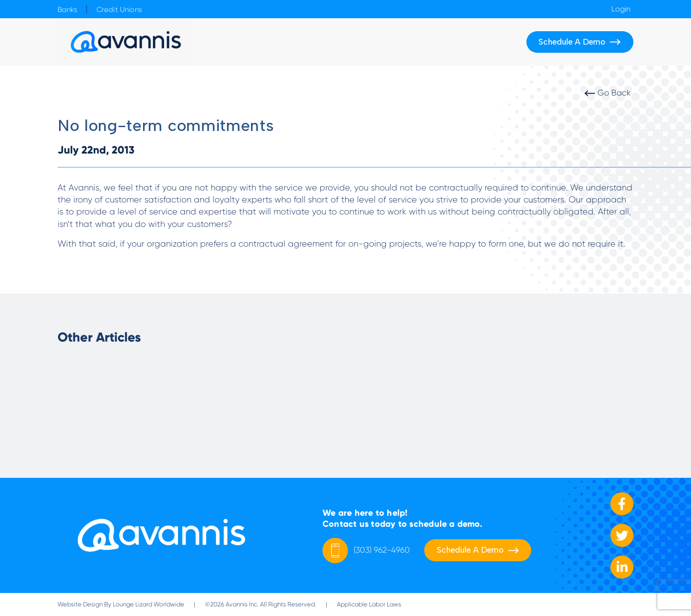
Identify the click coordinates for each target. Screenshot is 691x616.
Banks (67, 10)
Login (621, 9)
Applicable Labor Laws (369, 604)
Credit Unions (119, 10)
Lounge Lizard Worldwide (149, 604)
